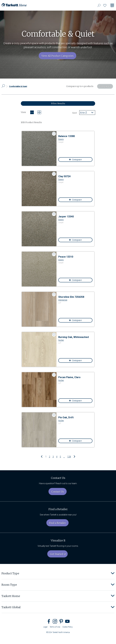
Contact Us (58, 492)
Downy (61, 139)
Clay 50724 (64, 176)
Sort (75, 113)
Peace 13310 (66, 257)
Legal (45, 627)
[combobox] (87, 113)
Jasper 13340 (66, 217)
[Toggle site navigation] (112, 6)
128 (69, 457)
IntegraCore (63, 300)
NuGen (61, 340)
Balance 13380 (67, 136)
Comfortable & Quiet (18, 86)
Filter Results (58, 103)
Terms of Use (55, 627)
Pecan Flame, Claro (69, 377)
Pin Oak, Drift (66, 417)
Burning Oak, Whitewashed (73, 337)
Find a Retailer (57, 523)
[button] (113, 573)
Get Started (57, 554)
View (23, 112)
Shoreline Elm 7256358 (71, 297)
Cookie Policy (68, 627)
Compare (79, 160)
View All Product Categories (57, 56)
